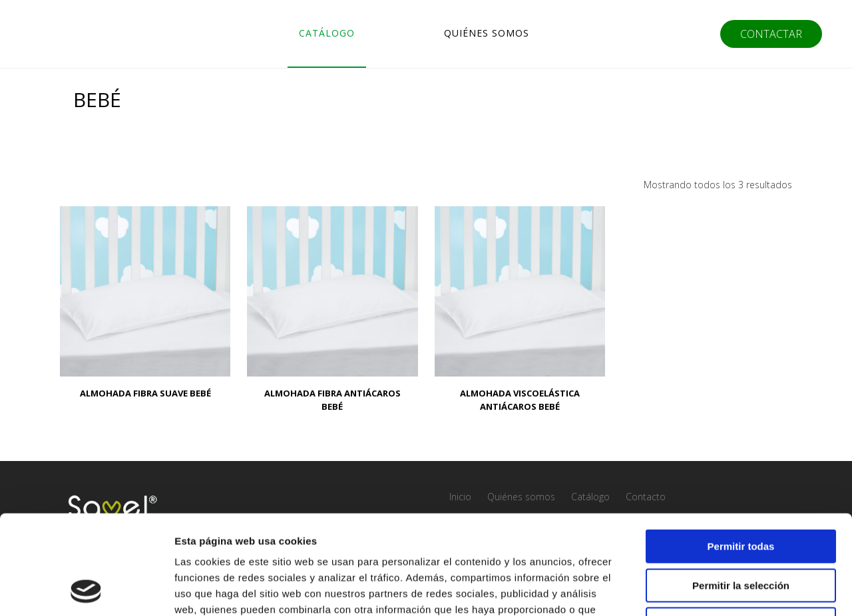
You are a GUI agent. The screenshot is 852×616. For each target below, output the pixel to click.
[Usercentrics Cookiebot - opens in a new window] (86, 590)
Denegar (741, 531)
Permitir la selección (741, 493)
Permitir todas (741, 453)
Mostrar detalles (721, 590)
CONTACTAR (771, 34)
